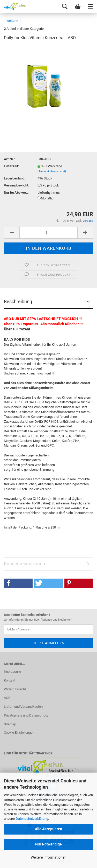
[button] (18, 583)
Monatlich (46, 198)
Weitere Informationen (49, 857)
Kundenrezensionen (24, 564)
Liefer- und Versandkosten (23, 707)
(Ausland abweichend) (52, 171)
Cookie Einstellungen (19, 732)
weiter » (12, 21)
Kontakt (10, 680)
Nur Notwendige (48, 844)
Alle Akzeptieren (48, 829)
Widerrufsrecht (15, 689)
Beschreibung (18, 301)
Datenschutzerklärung (32, 819)
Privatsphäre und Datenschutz (26, 715)
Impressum (12, 672)
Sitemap (10, 724)
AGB (7, 698)
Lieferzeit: (12, 166)
